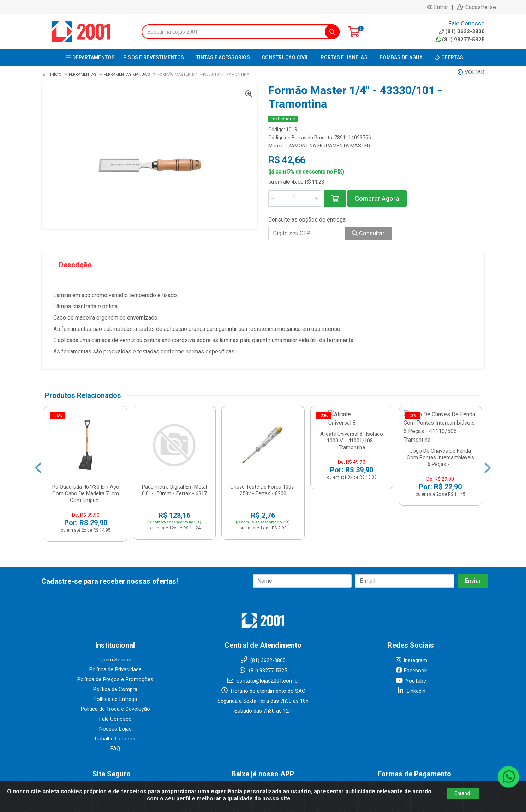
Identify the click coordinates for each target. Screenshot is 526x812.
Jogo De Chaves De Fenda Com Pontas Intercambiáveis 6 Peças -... (440, 424)
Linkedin (411, 640)
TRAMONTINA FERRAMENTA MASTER (327, 146)
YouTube (411, 630)
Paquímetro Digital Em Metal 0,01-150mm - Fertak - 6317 (174, 420)
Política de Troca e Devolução (115, 658)
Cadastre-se (476, 7)
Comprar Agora (377, 198)
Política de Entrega (115, 648)
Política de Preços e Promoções (115, 628)
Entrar (437, 7)
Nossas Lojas (115, 678)
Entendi (463, 793)
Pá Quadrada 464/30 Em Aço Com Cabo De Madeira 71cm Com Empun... (86, 424)
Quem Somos (115, 608)
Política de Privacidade (115, 618)
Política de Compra (115, 638)
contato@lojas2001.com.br (263, 630)
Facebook (411, 619)
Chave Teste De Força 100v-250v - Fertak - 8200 (263, 420)
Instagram (411, 609)
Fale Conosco (115, 668)
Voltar (471, 72)
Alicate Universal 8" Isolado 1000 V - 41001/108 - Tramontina (352, 424)
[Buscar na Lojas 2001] (233, 32)
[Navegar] (38, 444)
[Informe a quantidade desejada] (295, 199)
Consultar (368, 233)
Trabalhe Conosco (115, 687)
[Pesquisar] (332, 32)
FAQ (115, 697)
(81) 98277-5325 (461, 40)
